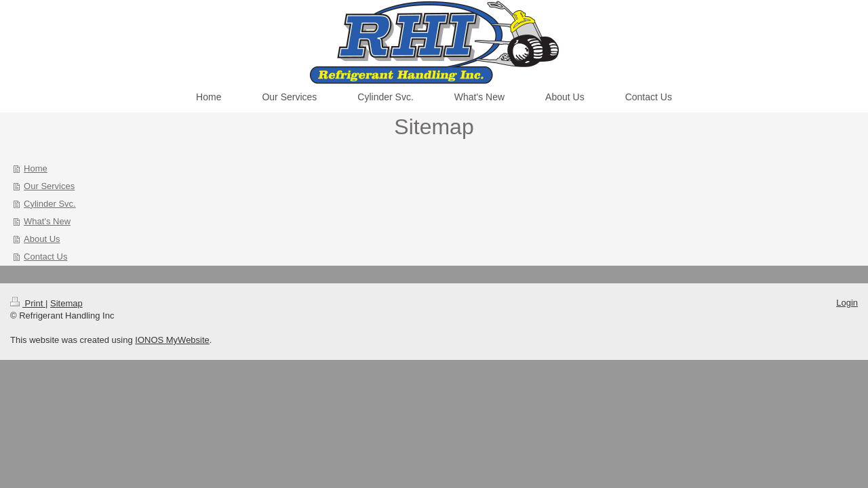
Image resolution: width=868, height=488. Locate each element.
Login (847, 303)
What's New (47, 221)
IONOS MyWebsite (172, 340)
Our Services (49, 186)
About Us (42, 239)
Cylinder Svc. (50, 204)
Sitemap (66, 303)
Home (36, 168)
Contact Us (45, 257)
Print (28, 303)
